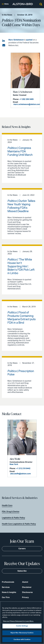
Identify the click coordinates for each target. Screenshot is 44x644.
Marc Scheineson (16, 40)
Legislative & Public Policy (13, 518)
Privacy (25, 597)
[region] (22, 623)
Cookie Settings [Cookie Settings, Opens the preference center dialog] (22, 626)
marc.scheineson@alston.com (27, 104)
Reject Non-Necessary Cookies (22, 633)
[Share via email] (4, 45)
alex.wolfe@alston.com (20, 474)
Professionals (8, 582)
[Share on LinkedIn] (4, 41)
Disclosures (27, 592)
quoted (29, 40)
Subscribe (22, 571)
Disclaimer (27, 587)
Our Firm (6, 597)
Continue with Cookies (22, 640)
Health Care (7, 505)
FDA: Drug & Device (11, 512)
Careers (22, 549)
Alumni (25, 582)
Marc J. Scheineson (23, 92)
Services (6, 587)
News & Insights (9, 592)
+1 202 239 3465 (27, 99)
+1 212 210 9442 (23, 468)
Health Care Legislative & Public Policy (19, 524)
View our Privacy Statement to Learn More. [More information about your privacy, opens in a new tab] (18, 621)
